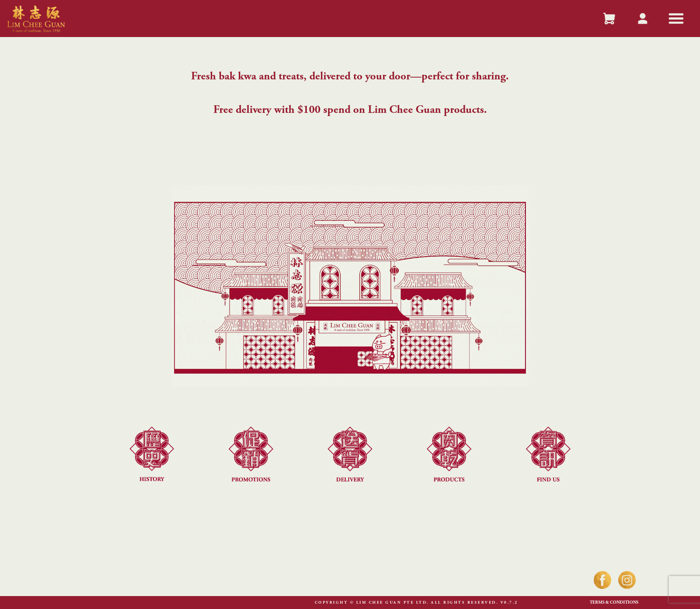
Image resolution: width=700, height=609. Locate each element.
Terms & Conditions (614, 603)
